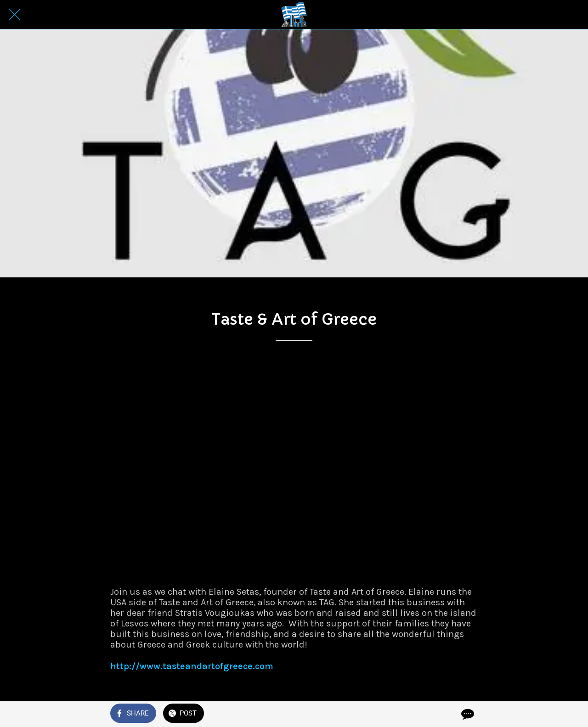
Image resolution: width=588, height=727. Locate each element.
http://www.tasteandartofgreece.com (192, 666)
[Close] (15, 15)
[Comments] (467, 714)
